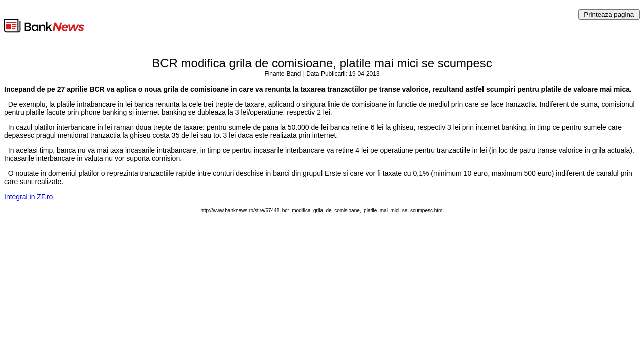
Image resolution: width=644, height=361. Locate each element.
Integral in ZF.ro (28, 197)
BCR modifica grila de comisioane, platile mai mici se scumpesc (322, 63)
